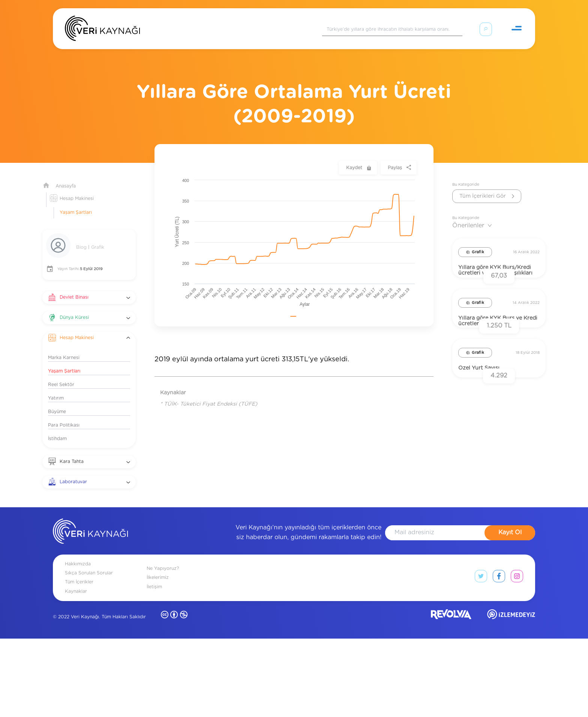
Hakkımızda (78, 642)
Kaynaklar (76, 669)
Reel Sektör (61, 376)
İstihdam (57, 430)
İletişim (154, 665)
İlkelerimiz (158, 656)
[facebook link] (499, 656)
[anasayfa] (90, 611)
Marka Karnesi (64, 349)
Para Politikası (64, 416)
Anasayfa (66, 177)
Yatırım (56, 389)
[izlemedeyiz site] (511, 694)
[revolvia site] (451, 694)
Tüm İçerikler (79, 660)
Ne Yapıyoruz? (163, 647)
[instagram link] (517, 656)
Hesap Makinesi (77, 189)
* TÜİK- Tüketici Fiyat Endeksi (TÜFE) (209, 395)
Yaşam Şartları (76, 203)
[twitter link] (481, 656)
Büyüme (57, 403)
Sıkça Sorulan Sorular (89, 651)
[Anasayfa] (102, 30)
